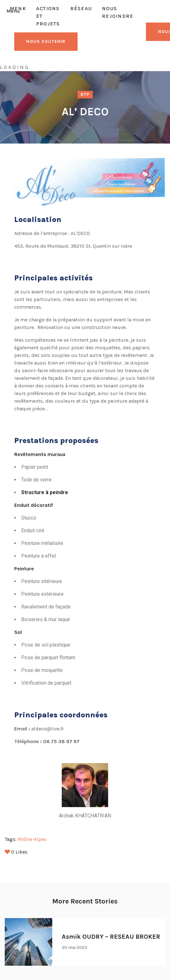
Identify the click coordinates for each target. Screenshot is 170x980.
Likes (16, 852)
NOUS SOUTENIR (46, 41)
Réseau (81, 8)
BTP (85, 94)
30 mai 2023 (74, 947)
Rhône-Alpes (32, 839)
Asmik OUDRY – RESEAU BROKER (111, 937)
